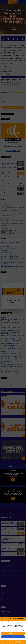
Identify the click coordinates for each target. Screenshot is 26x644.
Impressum (18, 641)
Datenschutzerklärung (10, 641)
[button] (13, 634)
